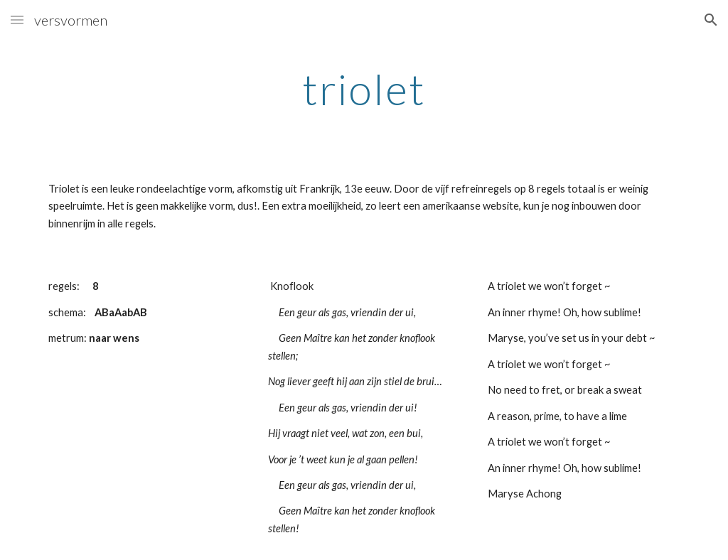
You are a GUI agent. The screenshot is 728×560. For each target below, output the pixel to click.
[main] (364, 89)
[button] (17, 20)
